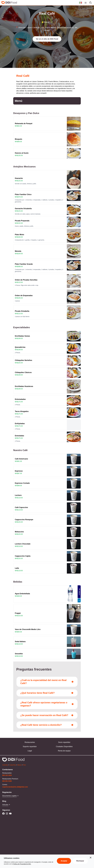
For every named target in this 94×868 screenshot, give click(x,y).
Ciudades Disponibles (64, 747)
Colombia (5, 765)
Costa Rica (13, 765)
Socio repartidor (64, 742)
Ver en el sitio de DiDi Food (47, 39)
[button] (47, 39)
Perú (24, 765)
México (19, 765)
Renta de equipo (64, 751)
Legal (30, 751)
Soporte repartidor (30, 747)
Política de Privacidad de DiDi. (22, 864)
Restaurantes (30, 742)
